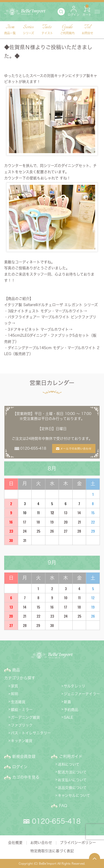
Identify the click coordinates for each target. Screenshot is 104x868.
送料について (69, 764)
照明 (15, 694)
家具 (15, 686)
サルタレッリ (75, 686)
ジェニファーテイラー (82, 694)
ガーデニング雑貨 (25, 717)
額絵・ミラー (22, 710)
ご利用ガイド (71, 756)
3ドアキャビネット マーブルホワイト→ (40, 329)
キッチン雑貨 (22, 741)
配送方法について (72, 772)
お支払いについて (72, 780)
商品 (16, 670)
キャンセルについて (74, 795)
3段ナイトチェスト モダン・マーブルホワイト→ (47, 311)
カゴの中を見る (26, 777)
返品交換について (72, 788)
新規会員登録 (24, 756)
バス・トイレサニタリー (31, 733)
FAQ (63, 806)
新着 (67, 702)
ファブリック (22, 725)
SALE (68, 717)
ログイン (20, 767)
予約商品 (71, 710)
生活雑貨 (18, 702)
